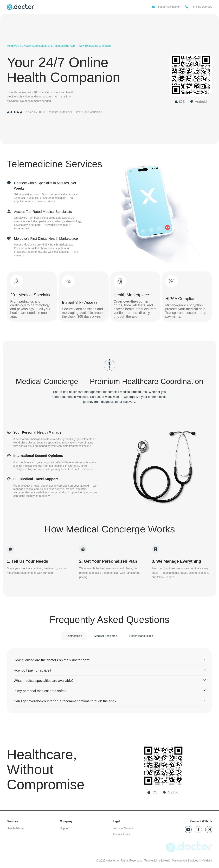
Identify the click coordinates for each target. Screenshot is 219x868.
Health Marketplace (141, 636)
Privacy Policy (121, 834)
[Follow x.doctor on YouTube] (188, 830)
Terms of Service (123, 828)
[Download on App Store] (152, 792)
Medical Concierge (106, 636)
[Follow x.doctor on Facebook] (198, 830)
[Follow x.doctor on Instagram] (209, 830)
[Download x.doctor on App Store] (180, 102)
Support (65, 828)
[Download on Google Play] (171, 792)
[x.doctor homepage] (21, 7)
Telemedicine (74, 636)
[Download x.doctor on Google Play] (198, 102)
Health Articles (16, 828)
